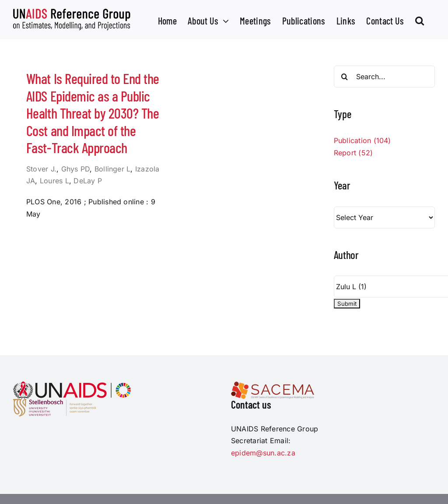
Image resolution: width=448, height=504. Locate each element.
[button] (420, 20)
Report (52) (353, 153)
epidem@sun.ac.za (263, 453)
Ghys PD (76, 169)
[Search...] (384, 77)
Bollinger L (113, 169)
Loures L (54, 181)
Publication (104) (362, 140)
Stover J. (41, 169)
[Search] (345, 77)
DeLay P (88, 181)
